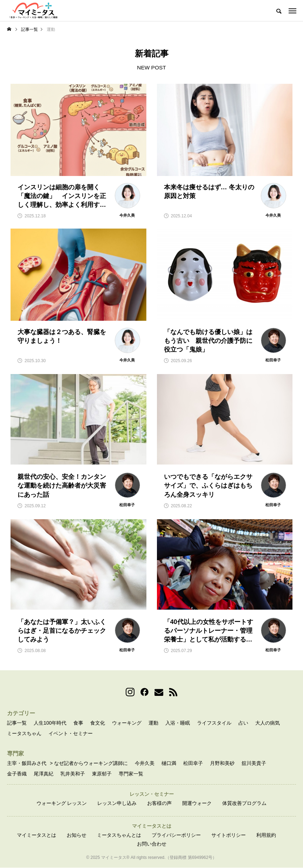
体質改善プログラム (244, 803)
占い (243, 723)
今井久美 (145, 764)
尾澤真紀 (44, 774)
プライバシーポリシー (176, 835)
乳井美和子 (73, 774)
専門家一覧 (131, 774)
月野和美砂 (222, 764)
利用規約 (266, 835)
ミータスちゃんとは (119, 835)
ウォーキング (127, 723)
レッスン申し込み (117, 803)
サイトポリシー (229, 835)
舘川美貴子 (254, 764)
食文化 (98, 723)
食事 (78, 723)
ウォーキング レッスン (62, 803)
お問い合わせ (152, 845)
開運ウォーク (197, 803)
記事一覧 (17, 723)
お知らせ (77, 835)
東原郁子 (102, 774)
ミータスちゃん (24, 734)
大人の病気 (268, 723)
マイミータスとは (37, 835)
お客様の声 (159, 803)
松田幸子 (193, 764)
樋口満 (169, 764)
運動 (153, 723)
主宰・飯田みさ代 (27, 764)
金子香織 (17, 774)
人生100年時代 (50, 723)
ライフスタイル (214, 723)
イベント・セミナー (71, 734)
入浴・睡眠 (178, 723)
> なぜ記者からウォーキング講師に (89, 764)
